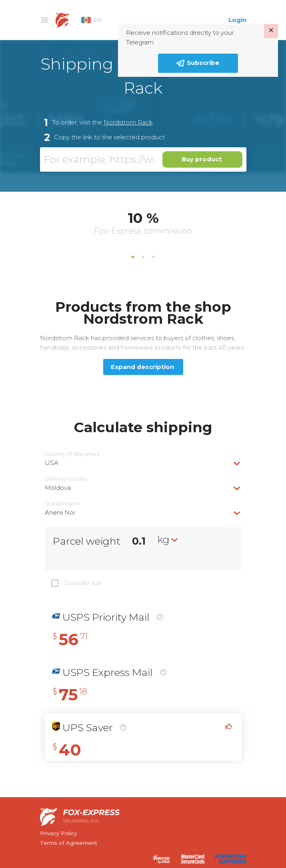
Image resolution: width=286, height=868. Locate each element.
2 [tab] (143, 257)
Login (237, 20)
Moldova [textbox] (58, 488)
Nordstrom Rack (128, 122)
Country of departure (72, 454)
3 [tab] (154, 257)
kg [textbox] (163, 539)
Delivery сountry (66, 479)
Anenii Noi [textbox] (60, 512)
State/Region (62, 504)
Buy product (202, 159)
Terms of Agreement (69, 843)
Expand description (142, 367)
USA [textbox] (52, 463)
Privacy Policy (58, 833)
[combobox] (143, 463)
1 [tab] (133, 257)
